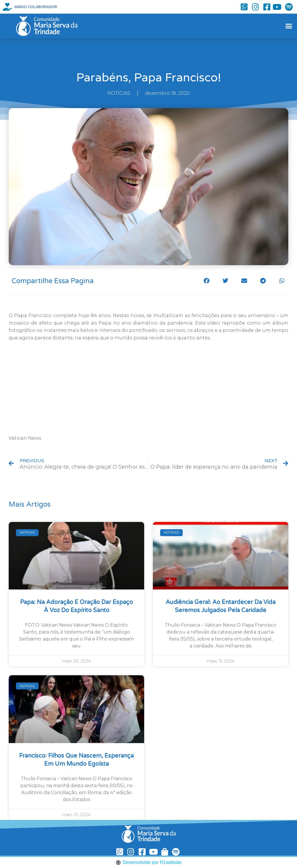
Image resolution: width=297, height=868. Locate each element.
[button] (289, 26)
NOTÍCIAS (119, 93)
